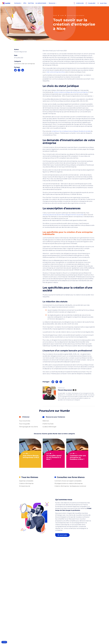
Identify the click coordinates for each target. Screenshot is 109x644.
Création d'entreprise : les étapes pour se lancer (70, 486)
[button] (4, 642)
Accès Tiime (102, 3)
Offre (25, 3)
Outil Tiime (31, 3)
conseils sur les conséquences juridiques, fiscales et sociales (71, 131)
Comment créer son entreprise (24, 64)
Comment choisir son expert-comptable (68, 481)
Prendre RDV (90, 3)
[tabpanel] (31, 453)
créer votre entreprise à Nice (56, 72)
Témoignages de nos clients (28, 427)
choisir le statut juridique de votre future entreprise (71, 92)
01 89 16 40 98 (78, 3)
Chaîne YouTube (48, 424)
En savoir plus (62, 535)
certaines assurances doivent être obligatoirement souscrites (63, 215)
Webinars (46, 421)
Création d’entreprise (26, 483)
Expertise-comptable (26, 481)
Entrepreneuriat (25, 486)
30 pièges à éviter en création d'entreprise (69, 483)
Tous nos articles (25, 421)
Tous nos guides (24, 424)
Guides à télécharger (49, 427)
